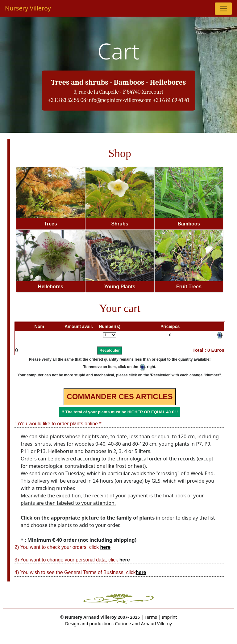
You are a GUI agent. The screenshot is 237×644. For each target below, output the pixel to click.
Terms (151, 617)
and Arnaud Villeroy (151, 624)
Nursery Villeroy (28, 8)
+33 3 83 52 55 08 (67, 100)
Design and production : (89, 624)
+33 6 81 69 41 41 (171, 100)
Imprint (169, 617)
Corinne (123, 624)
